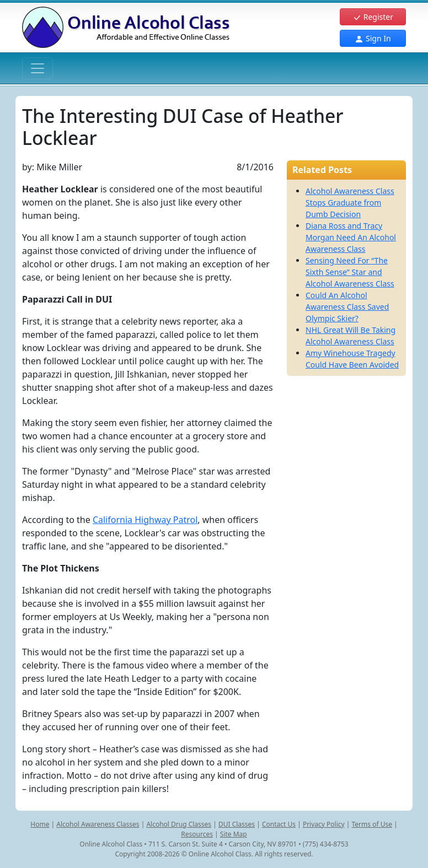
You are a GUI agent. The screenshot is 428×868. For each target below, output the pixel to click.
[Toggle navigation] (38, 68)
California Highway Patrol (145, 520)
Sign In (373, 38)
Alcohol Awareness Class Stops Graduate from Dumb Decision (350, 203)
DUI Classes (237, 824)
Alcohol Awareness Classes (98, 824)
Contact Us (279, 824)
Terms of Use (372, 824)
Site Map (234, 834)
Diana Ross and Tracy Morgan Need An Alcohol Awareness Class (351, 237)
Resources (197, 834)
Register (373, 17)
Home (40, 824)
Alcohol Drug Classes (179, 824)
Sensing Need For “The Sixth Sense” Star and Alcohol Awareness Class (350, 272)
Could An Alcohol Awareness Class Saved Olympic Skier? (347, 307)
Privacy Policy (324, 824)
